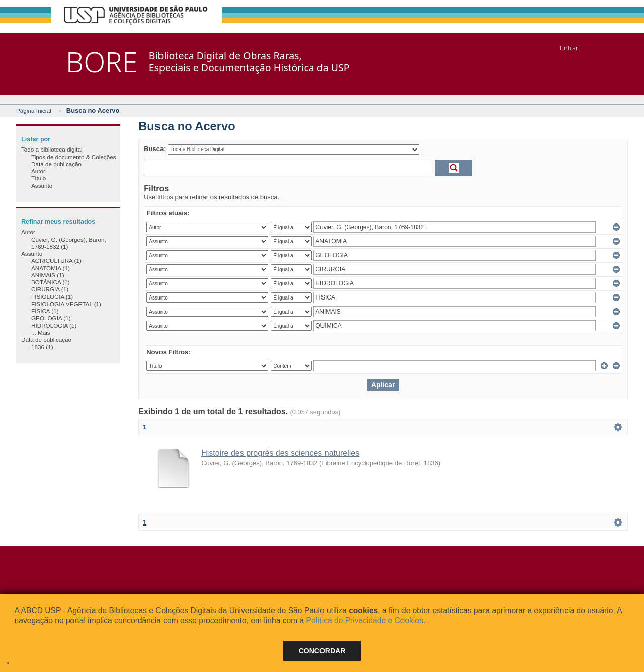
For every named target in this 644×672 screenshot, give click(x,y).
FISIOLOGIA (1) (52, 297)
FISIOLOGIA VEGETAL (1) (66, 304)
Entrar (569, 48)
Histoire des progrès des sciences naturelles (280, 453)
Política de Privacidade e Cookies (364, 620)
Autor (38, 171)
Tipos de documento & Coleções (73, 157)
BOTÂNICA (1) (51, 282)
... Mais (41, 332)
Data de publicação (56, 164)
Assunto (42, 185)
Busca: (155, 149)
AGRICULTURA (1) (56, 260)
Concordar (322, 651)
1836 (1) (42, 347)
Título (38, 178)
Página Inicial (34, 110)
